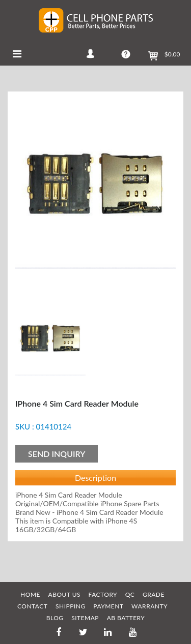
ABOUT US (64, 594)
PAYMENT (108, 606)
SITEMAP (85, 618)
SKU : (25, 426)
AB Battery (126, 618)
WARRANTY (149, 606)
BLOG (55, 618)
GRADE (154, 594)
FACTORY (103, 594)
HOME (30, 594)
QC (130, 594)
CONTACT (32, 606)
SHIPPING (71, 606)
